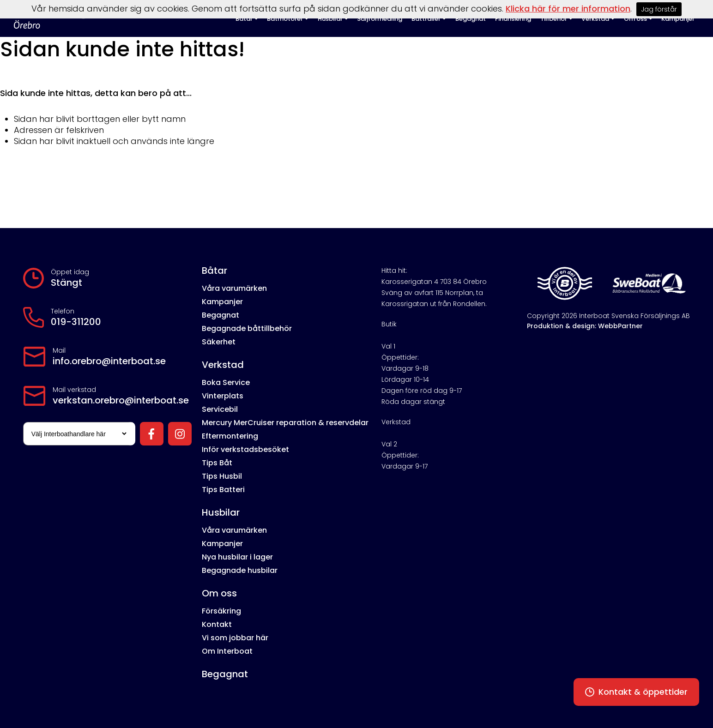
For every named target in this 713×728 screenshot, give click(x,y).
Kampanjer (222, 302)
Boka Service (226, 382)
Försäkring (221, 611)
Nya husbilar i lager (237, 557)
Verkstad (223, 365)
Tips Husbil (222, 476)
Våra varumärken (234, 288)
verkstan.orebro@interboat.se (121, 400)
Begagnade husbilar (240, 570)
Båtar (215, 271)
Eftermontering (230, 436)
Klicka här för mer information (568, 9)
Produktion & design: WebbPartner (585, 326)
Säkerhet (219, 342)
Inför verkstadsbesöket (245, 449)
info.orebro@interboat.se (109, 361)
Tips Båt (217, 463)
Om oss (219, 593)
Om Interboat (227, 651)
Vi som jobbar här (235, 638)
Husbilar (221, 512)
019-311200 (76, 322)
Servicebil (220, 409)
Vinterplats (223, 396)
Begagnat (221, 315)
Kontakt (217, 624)
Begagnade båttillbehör (247, 328)
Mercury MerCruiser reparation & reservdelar (285, 423)
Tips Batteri (223, 490)
